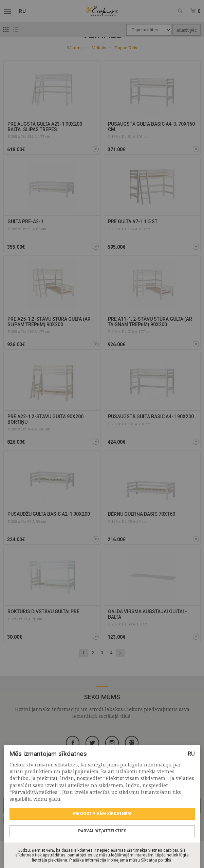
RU (191, 754)
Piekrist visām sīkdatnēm (102, 814)
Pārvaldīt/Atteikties (102, 831)
